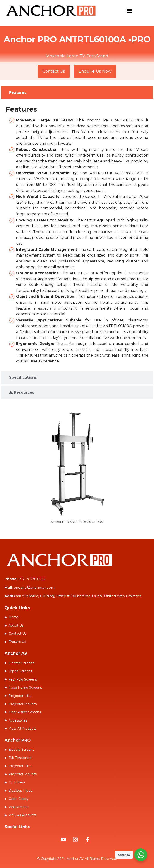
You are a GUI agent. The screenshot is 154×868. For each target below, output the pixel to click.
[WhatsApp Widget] (141, 855)
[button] (129, 11)
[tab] (77, 93)
